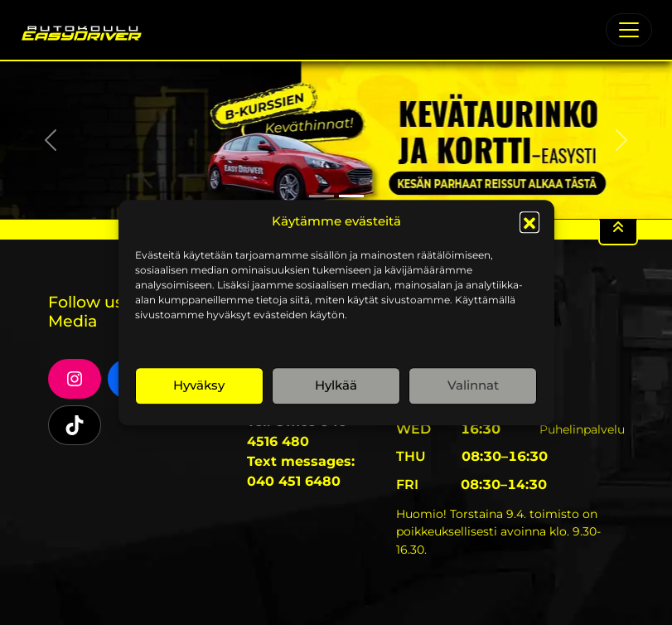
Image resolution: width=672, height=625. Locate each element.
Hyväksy (199, 385)
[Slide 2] (351, 196)
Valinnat (473, 385)
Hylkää (336, 385)
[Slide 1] (321, 196)
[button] (529, 222)
